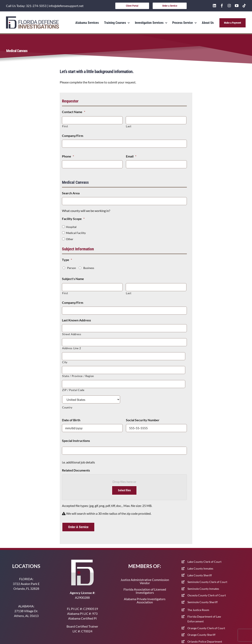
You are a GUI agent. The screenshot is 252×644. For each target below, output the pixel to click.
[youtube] (237, 6)
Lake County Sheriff (200, 575)
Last (129, 126)
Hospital (71, 227)
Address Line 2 (72, 348)
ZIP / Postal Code (73, 390)
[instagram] (229, 6)
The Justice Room (198, 610)
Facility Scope (73, 219)
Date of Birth (71, 420)
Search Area (71, 193)
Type (67, 260)
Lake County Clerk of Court (204, 562)
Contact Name (74, 112)
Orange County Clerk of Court (206, 628)
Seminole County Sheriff (203, 602)
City (65, 362)
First (65, 126)
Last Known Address (76, 320)
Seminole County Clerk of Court (207, 582)
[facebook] (222, 6)
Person (72, 268)
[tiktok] (244, 6)
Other (70, 239)
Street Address (72, 334)
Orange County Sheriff (201, 635)
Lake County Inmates (200, 568)
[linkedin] (214, 6)
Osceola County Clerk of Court (207, 595)
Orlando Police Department (205, 641)
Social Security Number (143, 420)
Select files (124, 490)
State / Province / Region (78, 376)
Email (131, 156)
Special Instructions (76, 441)
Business (89, 268)
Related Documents (76, 470)
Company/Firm (73, 136)
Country (67, 407)
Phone (68, 156)
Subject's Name (73, 279)
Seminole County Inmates (203, 589)
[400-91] (32, 18)
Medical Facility (76, 233)
